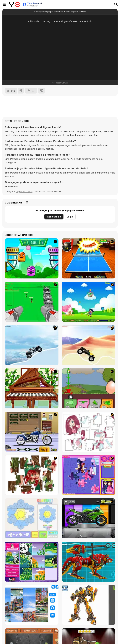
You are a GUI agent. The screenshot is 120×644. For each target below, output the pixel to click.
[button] (12, 186)
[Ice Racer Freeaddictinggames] (32, 345)
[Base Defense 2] (32, 302)
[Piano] (32, 388)
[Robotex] (89, 605)
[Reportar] (31, 91)
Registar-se (54, 217)
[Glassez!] (32, 518)
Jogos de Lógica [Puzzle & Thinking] (24, 191)
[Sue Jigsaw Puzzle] (89, 475)
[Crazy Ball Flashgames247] (32, 258)
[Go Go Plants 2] (89, 388)
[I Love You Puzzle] (32, 475)
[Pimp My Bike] (32, 432)
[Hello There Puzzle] (89, 432)
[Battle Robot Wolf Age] (89, 562)
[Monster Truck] (89, 345)
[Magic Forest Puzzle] (32, 562)
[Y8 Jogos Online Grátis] (14, 4)
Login (70, 217)
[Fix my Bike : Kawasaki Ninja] (89, 518)
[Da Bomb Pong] (89, 258)
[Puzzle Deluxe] (32, 605)
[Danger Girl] (89, 302)
